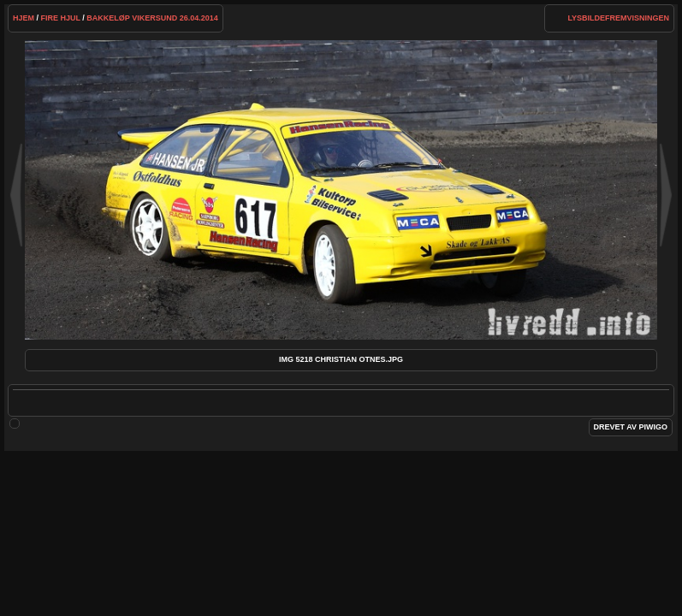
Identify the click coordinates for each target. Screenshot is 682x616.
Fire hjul (60, 18)
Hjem (24, 18)
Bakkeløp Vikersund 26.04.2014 (152, 18)
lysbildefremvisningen (618, 18)
